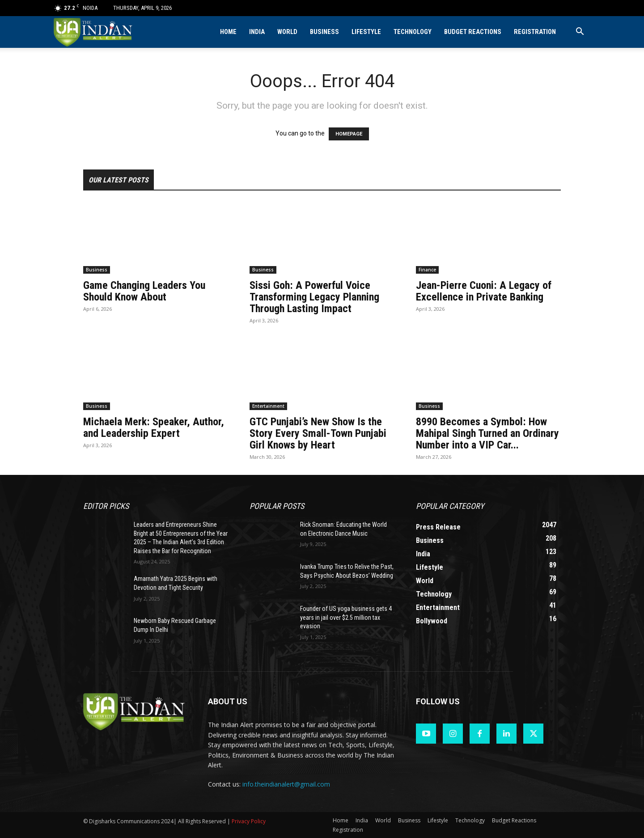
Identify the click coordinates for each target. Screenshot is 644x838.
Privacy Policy (249, 821)
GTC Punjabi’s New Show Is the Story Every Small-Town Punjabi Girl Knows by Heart (318, 433)
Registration (535, 32)
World (287, 32)
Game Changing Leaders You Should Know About (144, 291)
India (257, 32)
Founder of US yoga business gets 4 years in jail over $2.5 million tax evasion (346, 617)
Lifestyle (366, 32)
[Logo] (94, 32)
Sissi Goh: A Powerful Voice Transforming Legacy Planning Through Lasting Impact (314, 297)
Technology (413, 32)
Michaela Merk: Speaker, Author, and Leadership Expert (154, 427)
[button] (580, 32)
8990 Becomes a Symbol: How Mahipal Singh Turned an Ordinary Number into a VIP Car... (487, 433)
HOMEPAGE (349, 134)
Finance (427, 270)
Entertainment (268, 406)
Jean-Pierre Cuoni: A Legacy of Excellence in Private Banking (484, 291)
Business (324, 32)
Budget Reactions (473, 32)
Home (228, 32)
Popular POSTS (277, 506)
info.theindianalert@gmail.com (286, 784)
